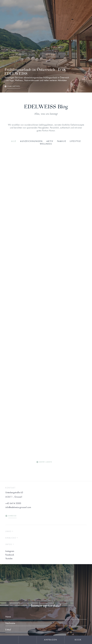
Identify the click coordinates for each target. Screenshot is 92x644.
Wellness (46, 144)
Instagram (10, 551)
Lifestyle (75, 141)
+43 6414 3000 (13, 503)
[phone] (28, 640)
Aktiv (50, 141)
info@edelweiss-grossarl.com (18, 507)
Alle (14, 141)
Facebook (10, 555)
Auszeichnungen (31, 141)
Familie (62, 141)
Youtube (9, 559)
